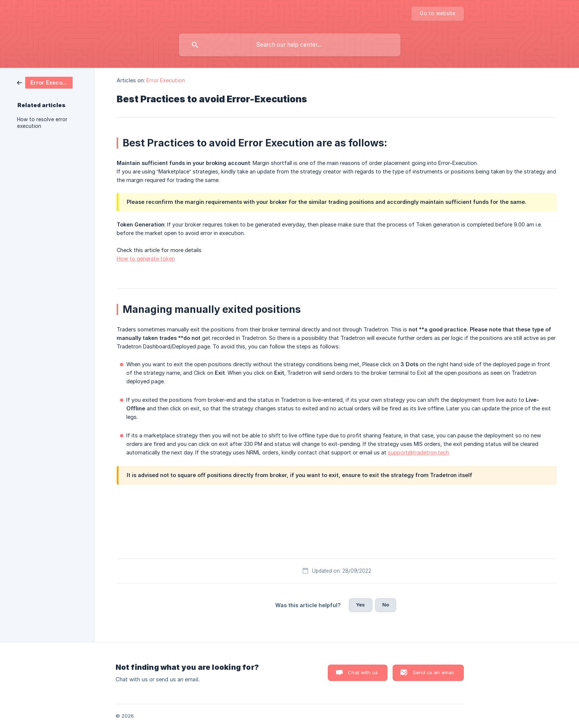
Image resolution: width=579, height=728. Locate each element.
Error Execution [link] (166, 80)
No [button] (386, 605)
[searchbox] (290, 45)
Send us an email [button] (433, 672)
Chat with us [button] (363, 672)
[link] (45, 82)
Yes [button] (360, 605)
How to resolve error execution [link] (42, 123)
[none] (437, 14)
